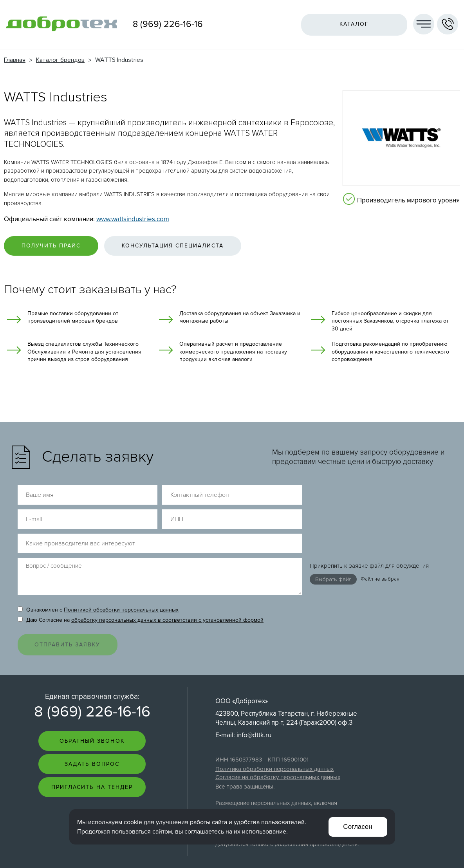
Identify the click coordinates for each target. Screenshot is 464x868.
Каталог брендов (60, 60)
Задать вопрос (92, 740)
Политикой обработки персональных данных (121, 586)
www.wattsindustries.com (133, 219)
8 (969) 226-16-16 (168, 24)
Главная (15, 60)
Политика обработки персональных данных (274, 745)
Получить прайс (51, 246)
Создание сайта (422, 846)
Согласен (357, 827)
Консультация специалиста (173, 246)
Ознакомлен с (98, 586)
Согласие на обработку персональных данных (278, 753)
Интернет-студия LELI (417, 853)
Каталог (354, 24)
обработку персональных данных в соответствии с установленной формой (167, 596)
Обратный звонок (92, 717)
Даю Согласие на (141, 596)
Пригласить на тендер (92, 763)
